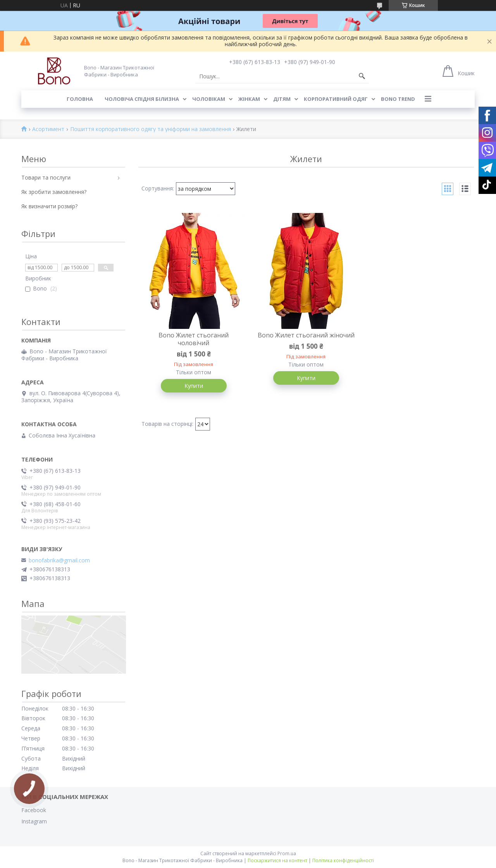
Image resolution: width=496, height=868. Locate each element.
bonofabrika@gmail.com (59, 560)
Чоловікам (209, 99)
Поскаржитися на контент (277, 860)
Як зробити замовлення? (54, 192)
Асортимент (48, 129)
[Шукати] (362, 76)
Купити (194, 386)
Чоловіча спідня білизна (142, 99)
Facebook (34, 810)
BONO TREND (398, 99)
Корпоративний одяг (336, 99)
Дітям (282, 99)
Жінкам (249, 99)
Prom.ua (287, 853)
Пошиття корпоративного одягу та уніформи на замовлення (151, 129)
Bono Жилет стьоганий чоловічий (194, 339)
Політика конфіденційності (343, 860)
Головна (80, 99)
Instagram (34, 821)
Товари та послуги (46, 177)
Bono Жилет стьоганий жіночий (306, 335)
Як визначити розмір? (49, 206)
